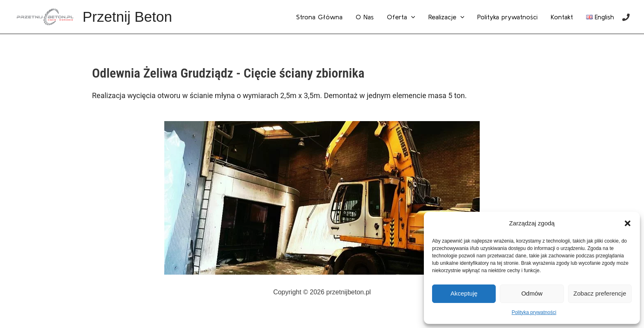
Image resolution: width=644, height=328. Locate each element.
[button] (628, 223)
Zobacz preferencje (600, 293)
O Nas (365, 17)
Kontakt (562, 17)
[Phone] (626, 17)
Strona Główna (319, 17)
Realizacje (446, 17)
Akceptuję (464, 293)
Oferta (401, 17)
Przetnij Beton (127, 17)
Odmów (532, 293)
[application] (411, 17)
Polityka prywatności (534, 312)
